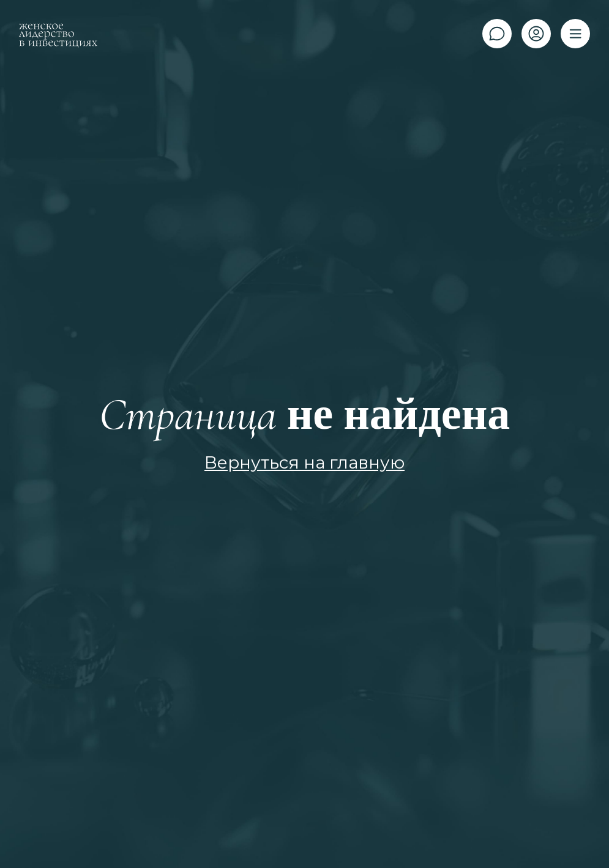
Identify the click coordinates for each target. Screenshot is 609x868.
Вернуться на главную (304, 462)
